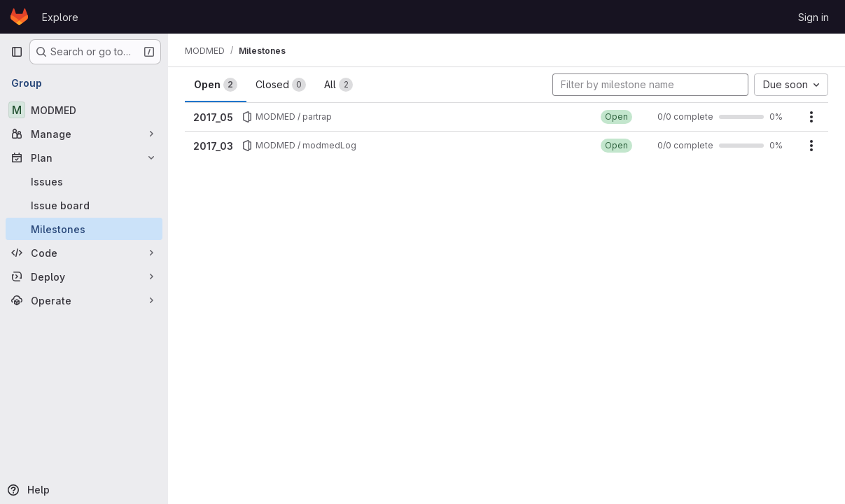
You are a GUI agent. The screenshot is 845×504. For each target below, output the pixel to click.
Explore (60, 17)
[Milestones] (84, 229)
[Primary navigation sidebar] (17, 52)
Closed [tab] (281, 85)
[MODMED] (84, 110)
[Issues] (84, 181)
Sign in (813, 17)
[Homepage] (19, 17)
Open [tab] (216, 85)
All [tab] (338, 85)
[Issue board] (84, 205)
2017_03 (213, 146)
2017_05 (213, 117)
